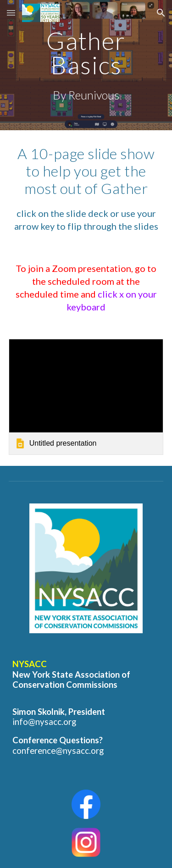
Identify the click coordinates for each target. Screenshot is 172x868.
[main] (86, 65)
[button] (11, 13)
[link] (86, 397)
